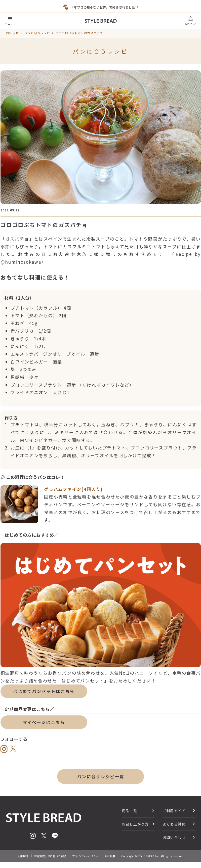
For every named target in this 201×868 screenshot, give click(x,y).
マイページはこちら (44, 722)
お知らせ (12, 33)
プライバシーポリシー (85, 856)
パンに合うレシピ (37, 33)
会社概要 (110, 856)
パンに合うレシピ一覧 (101, 776)
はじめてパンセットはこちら (44, 691)
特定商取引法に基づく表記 (50, 856)
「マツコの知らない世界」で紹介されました (103, 7)
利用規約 (23, 856)
